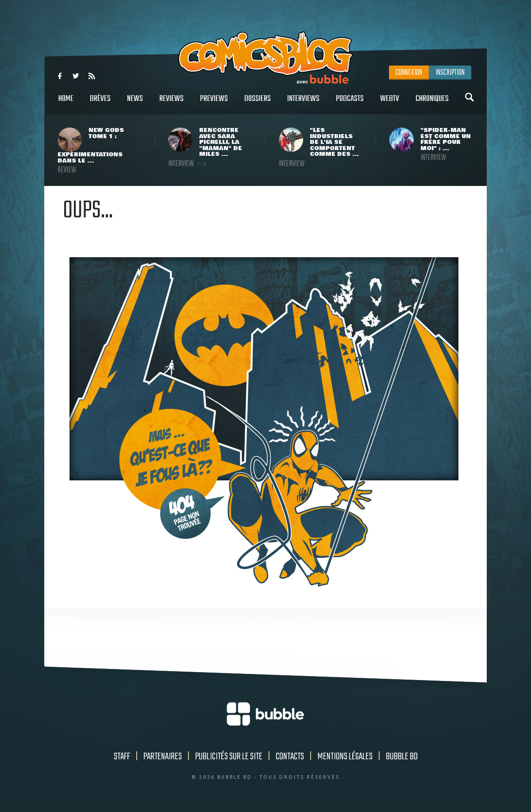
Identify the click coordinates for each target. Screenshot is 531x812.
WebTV (390, 103)
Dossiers (258, 103)
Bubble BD (402, 757)
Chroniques (432, 103)
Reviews (171, 103)
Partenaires (163, 757)
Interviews (303, 103)
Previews (214, 103)
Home (66, 103)
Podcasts (350, 103)
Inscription (450, 73)
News (135, 103)
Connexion (409, 73)
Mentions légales (345, 757)
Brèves (100, 103)
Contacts (290, 757)
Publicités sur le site (229, 757)
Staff (122, 757)
